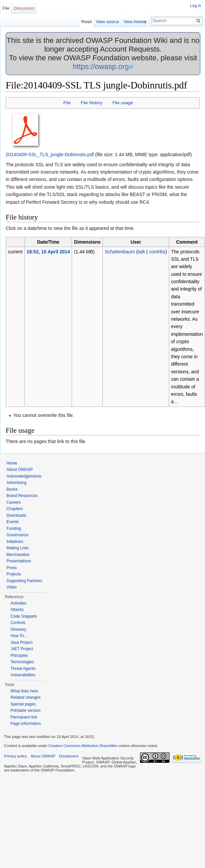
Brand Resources (22, 496)
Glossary (18, 629)
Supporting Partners (24, 581)
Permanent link (24, 717)
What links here (24, 691)
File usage (123, 103)
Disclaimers (69, 756)
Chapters (15, 509)
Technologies (22, 662)
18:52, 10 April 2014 (48, 252)
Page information (26, 724)
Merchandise (18, 555)
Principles (19, 656)
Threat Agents (23, 669)
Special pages (23, 704)
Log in (195, 6)
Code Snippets (24, 616)
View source (110, 22)
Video (11, 587)
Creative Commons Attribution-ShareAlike (83, 746)
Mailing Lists (17, 548)
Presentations (19, 561)
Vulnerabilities (23, 675)
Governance (17, 535)
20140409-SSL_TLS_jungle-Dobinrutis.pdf (50, 154)
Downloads (16, 515)
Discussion (24, 8)
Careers (14, 502)
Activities (18, 603)
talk (141, 252)
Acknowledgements (24, 476)
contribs (157, 252)
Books (12, 489)
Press (12, 568)
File (67, 103)
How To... (19, 636)
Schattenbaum (120, 252)
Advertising (16, 483)
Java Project (21, 642)
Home (12, 463)
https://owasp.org (101, 67)
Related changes (25, 697)
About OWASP (20, 470)
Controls (18, 623)
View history (138, 22)
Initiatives (15, 542)
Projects (14, 574)
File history (91, 103)
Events (13, 522)
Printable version (25, 710)
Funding (14, 529)
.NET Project (22, 649)
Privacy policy (15, 756)
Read (89, 22)
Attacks (17, 610)
